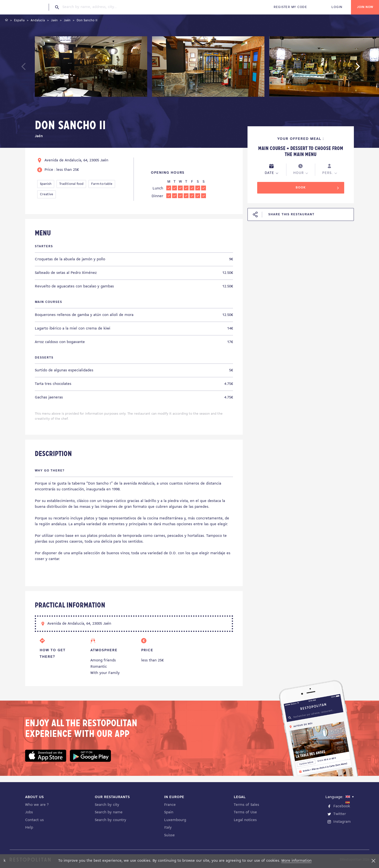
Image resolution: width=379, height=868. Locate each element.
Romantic (99, 667)
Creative (47, 194)
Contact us (34, 820)
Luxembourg (175, 820)
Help (29, 828)
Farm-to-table (102, 184)
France (170, 805)
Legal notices (245, 820)
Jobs (29, 812)
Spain (169, 812)
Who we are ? (37, 805)
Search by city (107, 805)
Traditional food (71, 184)
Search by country (110, 820)
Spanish (46, 184)
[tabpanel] (91, 67)
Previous (35, 69)
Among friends (103, 660)
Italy (168, 828)
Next (365, 69)
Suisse (169, 835)
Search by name (109, 812)
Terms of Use (245, 812)
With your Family (105, 673)
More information (296, 861)
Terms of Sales (246, 805)
